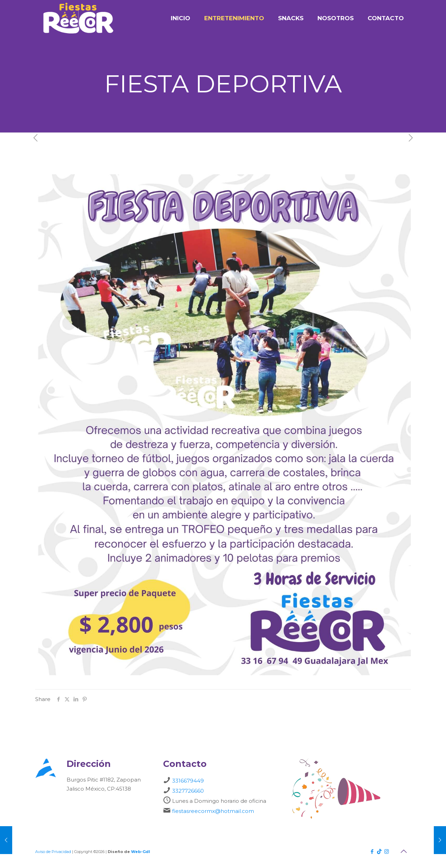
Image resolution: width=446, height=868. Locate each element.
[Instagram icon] (387, 851)
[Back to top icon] (403, 851)
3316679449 (188, 781)
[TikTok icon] (379, 851)
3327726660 (188, 791)
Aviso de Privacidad (53, 852)
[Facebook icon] (372, 851)
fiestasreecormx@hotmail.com (213, 811)
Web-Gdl (141, 852)
